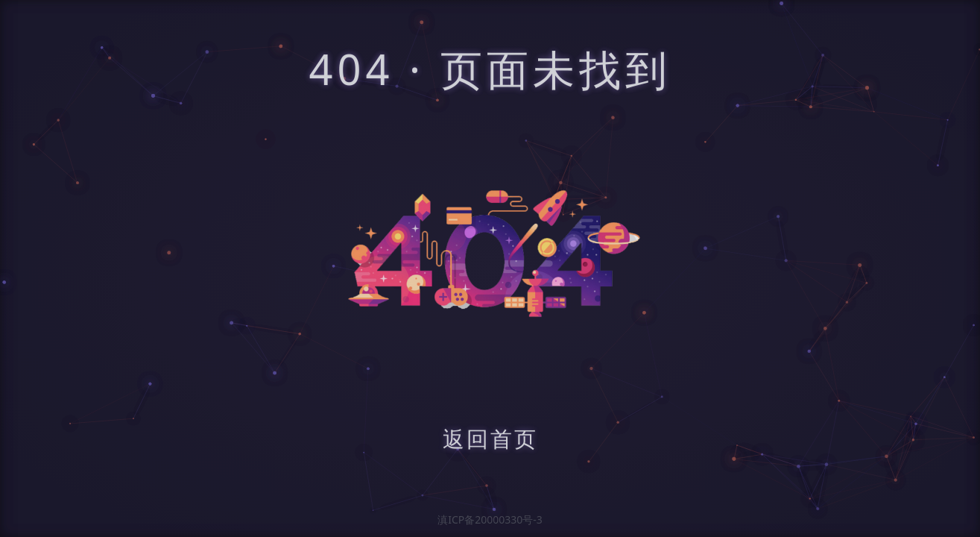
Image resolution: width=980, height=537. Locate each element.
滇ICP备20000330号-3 (490, 519)
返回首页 (490, 440)
